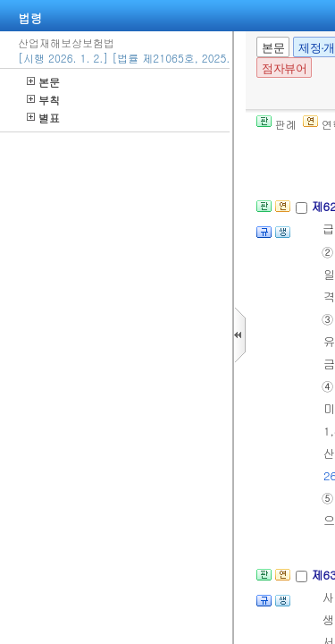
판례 (276, 124)
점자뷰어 (284, 68)
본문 (43, 82)
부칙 (43, 100)
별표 (43, 118)
